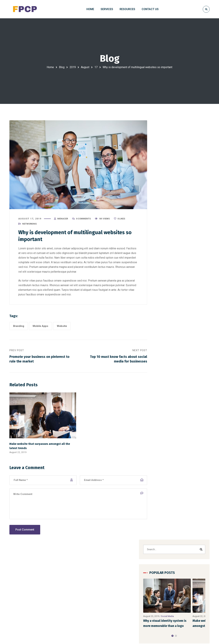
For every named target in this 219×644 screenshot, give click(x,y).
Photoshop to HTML (75, 606)
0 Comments (83, 219)
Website (62, 327)
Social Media (182, 198)
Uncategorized (169, 325)
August (85, 67)
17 (96, 67)
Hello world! (134, 587)
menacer (63, 219)
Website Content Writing (77, 612)
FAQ (169, 600)
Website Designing (74, 587)
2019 (73, 67)
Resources (195, 593)
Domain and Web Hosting (78, 593)
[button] (180, 217)
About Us (195, 600)
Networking (30, 224)
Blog (62, 67)
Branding (19, 327)
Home (50, 67)
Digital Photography (75, 600)
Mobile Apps (40, 327)
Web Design (168, 333)
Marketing (165, 255)
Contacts (172, 593)
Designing (196, 247)
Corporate (180, 247)
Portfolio (194, 587)
